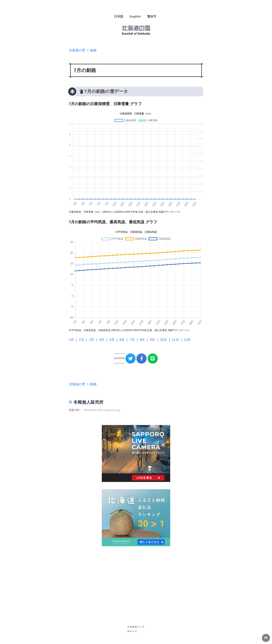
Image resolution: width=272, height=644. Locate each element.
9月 (152, 340)
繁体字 (152, 16)
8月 (142, 340)
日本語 (119, 16)
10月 (163, 340)
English (135, 16)
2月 (82, 340)
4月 (102, 340)
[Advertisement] (136, 582)
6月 (122, 340)
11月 (175, 340)
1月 (71, 340)
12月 (188, 340)
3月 (92, 340)
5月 (112, 340)
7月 (132, 340)
